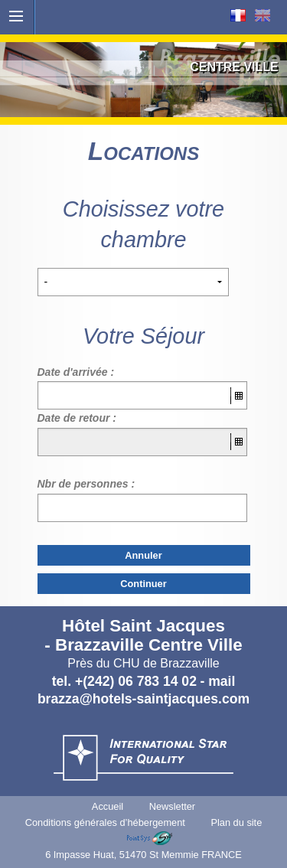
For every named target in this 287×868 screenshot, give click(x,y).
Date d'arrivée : (76, 372)
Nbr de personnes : (86, 484)
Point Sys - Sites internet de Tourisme (150, 838)
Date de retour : (77, 418)
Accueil (108, 806)
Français (238, 15)
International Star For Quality (143, 758)
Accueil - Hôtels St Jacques (143, 21)
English (263, 15)
